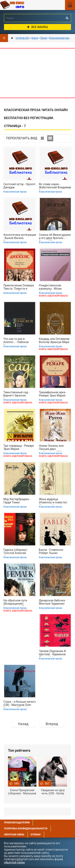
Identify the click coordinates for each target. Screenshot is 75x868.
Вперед (52, 724)
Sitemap (36, 835)
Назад (23, 724)
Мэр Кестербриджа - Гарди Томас (17, 501)
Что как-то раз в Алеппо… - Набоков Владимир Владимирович (16, 341)
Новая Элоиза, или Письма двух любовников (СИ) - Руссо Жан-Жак (51, 448)
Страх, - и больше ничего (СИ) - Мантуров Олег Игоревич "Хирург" (20, 704)
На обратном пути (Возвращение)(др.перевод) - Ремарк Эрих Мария (18, 602)
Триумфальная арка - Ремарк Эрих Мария (53, 394)
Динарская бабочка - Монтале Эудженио (53, 602)
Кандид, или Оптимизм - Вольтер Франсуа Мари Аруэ (55, 341)
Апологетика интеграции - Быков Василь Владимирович (20, 237)
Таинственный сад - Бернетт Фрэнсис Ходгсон (16, 394)
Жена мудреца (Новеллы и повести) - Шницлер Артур (54, 501)
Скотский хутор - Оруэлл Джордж (19, 186)
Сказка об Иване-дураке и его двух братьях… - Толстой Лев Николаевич (55, 237)
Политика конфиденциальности (26, 829)
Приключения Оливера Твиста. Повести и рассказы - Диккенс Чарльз (19, 287)
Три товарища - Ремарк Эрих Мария (19, 447)
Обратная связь (14, 835)
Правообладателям (17, 823)
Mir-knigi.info (23, 5)
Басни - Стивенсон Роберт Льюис (51, 551)
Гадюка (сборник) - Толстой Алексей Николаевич (16, 552)
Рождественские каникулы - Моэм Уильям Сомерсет (51, 287)
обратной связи (14, 862)
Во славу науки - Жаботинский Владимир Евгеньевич (55, 186)
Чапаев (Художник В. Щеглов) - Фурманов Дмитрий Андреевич (53, 653)
